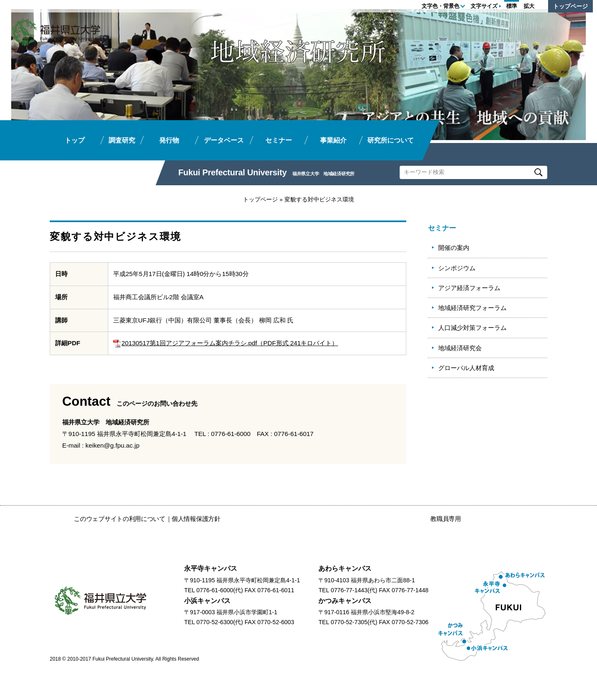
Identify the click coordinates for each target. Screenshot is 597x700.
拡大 (529, 6)
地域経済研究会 (460, 348)
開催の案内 (454, 248)
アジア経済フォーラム (469, 288)
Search (538, 172)
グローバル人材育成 (466, 368)
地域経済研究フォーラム (472, 308)
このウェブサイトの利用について (120, 519)
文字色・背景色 (440, 6)
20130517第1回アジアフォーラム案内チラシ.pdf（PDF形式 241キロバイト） (226, 343)
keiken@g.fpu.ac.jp (112, 445)
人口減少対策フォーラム (472, 328)
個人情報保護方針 (196, 519)
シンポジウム (457, 268)
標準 (512, 6)
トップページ (570, 6)
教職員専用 (446, 519)
